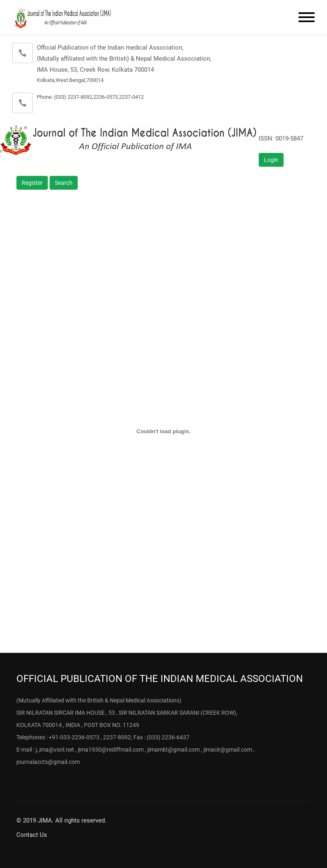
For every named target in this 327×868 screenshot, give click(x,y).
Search (64, 183)
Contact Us (32, 835)
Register (32, 183)
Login (271, 160)
